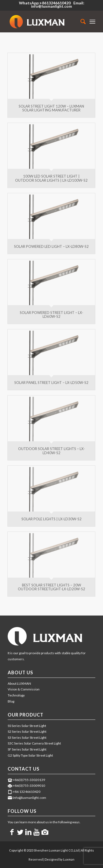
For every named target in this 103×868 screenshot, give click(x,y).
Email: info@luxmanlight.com (58, 5)
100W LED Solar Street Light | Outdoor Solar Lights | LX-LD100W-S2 (51, 178)
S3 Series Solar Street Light (27, 738)
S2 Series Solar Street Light (27, 731)
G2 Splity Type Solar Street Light (30, 755)
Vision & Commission (24, 689)
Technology (16, 695)
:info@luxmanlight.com (29, 798)
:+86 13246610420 (26, 792)
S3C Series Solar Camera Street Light (34, 743)
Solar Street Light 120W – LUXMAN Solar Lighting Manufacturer (51, 108)
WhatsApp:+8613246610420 (45, 3)
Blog (11, 701)
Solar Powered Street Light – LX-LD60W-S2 (51, 314)
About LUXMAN (19, 683)
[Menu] (92, 21)
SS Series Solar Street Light (27, 726)
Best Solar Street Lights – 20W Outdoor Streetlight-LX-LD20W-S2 (51, 587)
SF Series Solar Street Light (27, 749)
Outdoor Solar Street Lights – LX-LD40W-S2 (51, 451)
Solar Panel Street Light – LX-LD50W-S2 (51, 383)
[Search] (80, 21)
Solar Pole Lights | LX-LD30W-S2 (51, 519)
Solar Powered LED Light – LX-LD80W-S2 (51, 246)
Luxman (69, 859)
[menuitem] (80, 21)
